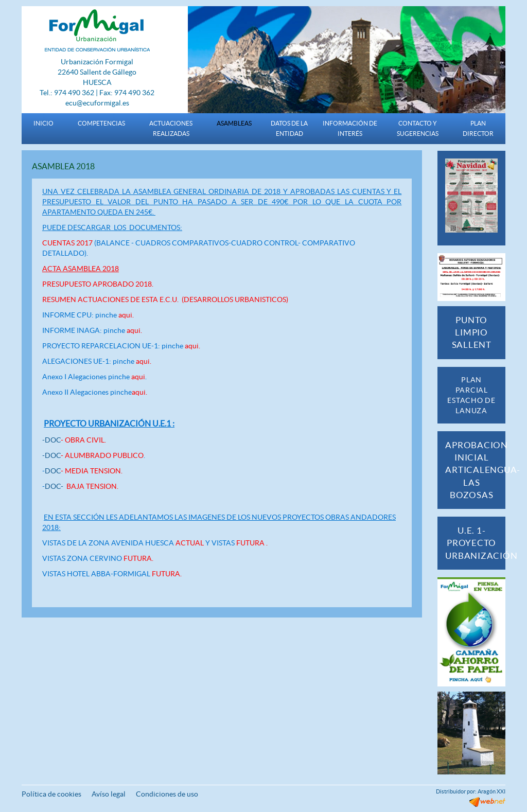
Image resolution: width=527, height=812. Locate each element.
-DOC (74, 440)
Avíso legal (109, 794)
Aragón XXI (491, 791)
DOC (84, 471)
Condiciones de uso (167, 794)
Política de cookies (51, 794)
